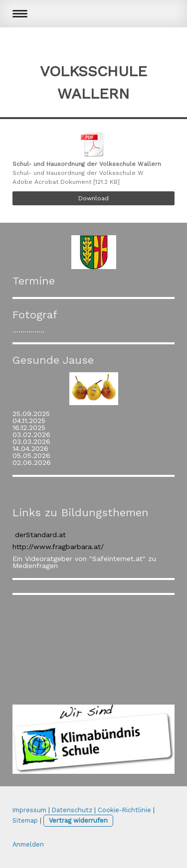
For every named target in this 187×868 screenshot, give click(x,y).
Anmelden (28, 844)
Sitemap (25, 820)
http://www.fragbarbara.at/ (58, 547)
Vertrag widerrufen (78, 820)
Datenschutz (72, 810)
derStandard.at (40, 535)
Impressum (29, 810)
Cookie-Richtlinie (124, 810)
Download (93, 198)
